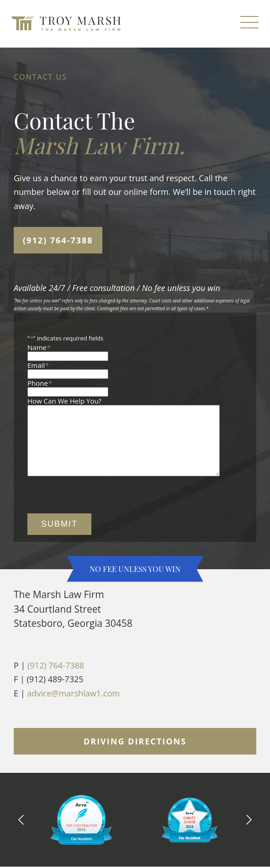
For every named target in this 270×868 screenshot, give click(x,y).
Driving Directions (135, 755)
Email (38, 365)
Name (39, 347)
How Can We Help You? (64, 401)
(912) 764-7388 (58, 240)
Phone (40, 383)
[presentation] (97, 509)
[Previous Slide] (21, 833)
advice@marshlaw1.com (73, 707)
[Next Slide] (249, 833)
